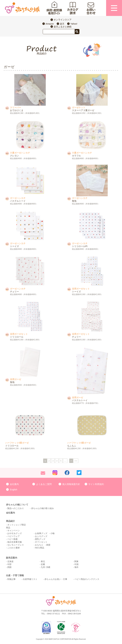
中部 (9, 564)
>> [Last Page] (76, 461)
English (14, 490)
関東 (76, 561)
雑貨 (48, 545)
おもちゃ (39, 545)
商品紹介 (10, 521)
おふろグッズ (41, 536)
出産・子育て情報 (15, 575)
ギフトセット (41, 542)
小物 (52, 533)
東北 (43, 561)
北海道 (10, 561)
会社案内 (14, 484)
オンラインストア (63, 20)
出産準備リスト (30, 579)
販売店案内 (12, 558)
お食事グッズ (41, 533)
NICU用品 (40, 548)
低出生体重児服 (15, 542)
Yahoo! (74, 24)
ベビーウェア (14, 536)
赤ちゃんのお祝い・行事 (56, 579)
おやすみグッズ (15, 533)
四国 (9, 567)
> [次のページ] (71, 461)
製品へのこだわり (16, 508)
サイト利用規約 (96, 484)
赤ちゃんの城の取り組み (42, 508)
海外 (76, 567)
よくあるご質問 (44, 484)
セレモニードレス (16, 545)
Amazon (50, 24)
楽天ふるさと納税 (63, 27)
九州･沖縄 (46, 567)
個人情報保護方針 (71, 484)
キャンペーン (14, 530)
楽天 (62, 24)
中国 (76, 564)
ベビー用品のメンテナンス (87, 579)
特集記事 (11, 579)
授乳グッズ (40, 539)
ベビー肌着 (12, 539)
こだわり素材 (14, 548)
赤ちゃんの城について (17, 505)
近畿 (43, 564)
